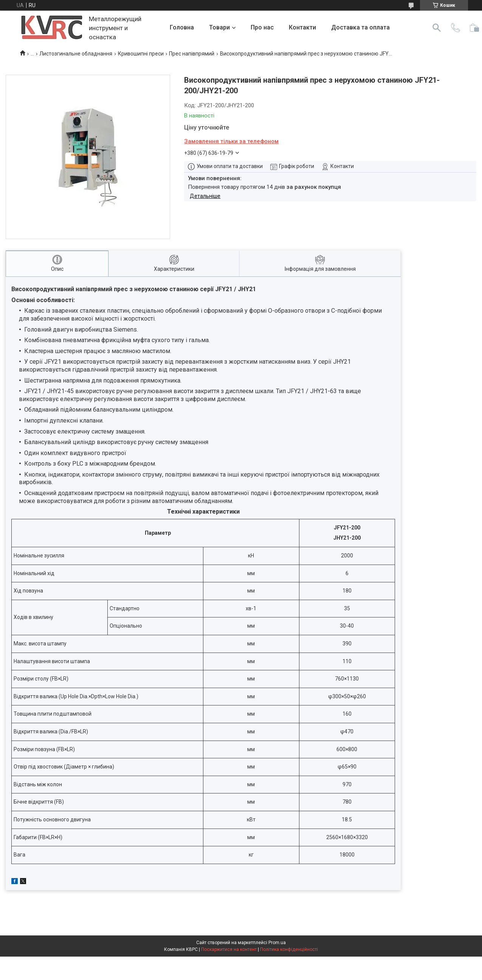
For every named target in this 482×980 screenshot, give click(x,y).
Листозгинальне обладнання (76, 54)
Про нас (262, 27)
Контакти (302, 27)
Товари (219, 27)
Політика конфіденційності (289, 949)
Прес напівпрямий (192, 54)
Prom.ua (277, 943)
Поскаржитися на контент (229, 949)
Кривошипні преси (141, 54)
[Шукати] (437, 28)
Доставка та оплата (360, 27)
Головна (182, 27)
